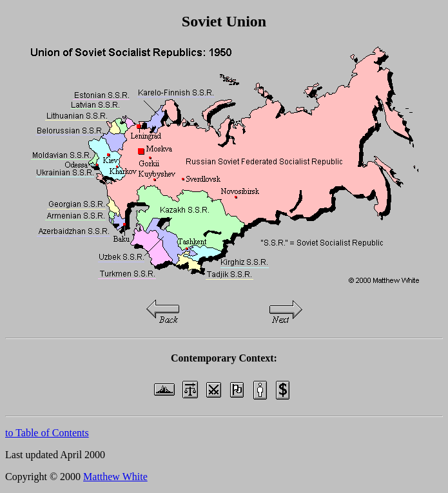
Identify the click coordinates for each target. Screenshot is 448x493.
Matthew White (115, 477)
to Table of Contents (47, 433)
